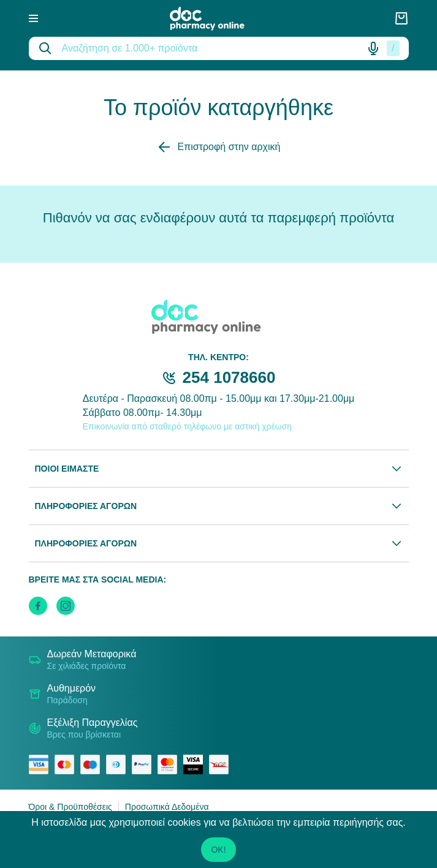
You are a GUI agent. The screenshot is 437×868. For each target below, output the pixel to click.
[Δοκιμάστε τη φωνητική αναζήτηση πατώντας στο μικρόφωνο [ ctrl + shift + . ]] (373, 48)
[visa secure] (196, 764)
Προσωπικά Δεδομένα (167, 807)
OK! (218, 850)
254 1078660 (229, 377)
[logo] (216, 19)
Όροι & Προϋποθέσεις (70, 807)
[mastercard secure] (170, 764)
